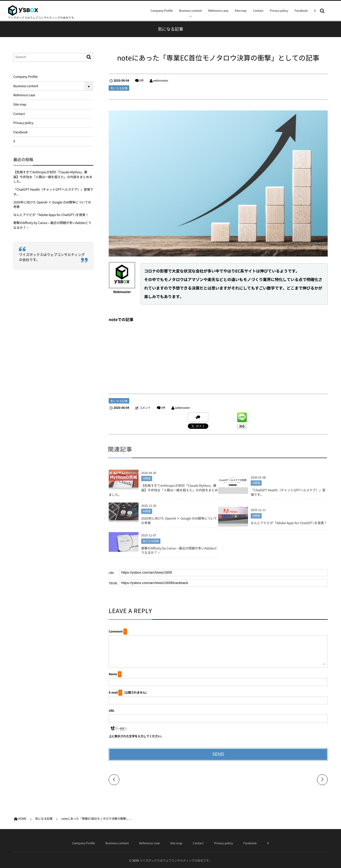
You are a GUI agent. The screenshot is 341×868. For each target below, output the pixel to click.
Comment (116, 631)
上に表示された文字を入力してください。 (136, 736)
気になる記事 (119, 88)
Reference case (218, 11)
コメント (145, 408)
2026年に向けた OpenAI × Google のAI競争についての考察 (179, 522)
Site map (241, 11)
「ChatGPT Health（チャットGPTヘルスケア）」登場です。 (288, 494)
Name (113, 674)
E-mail (113, 692)
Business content (190, 11)
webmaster (161, 80)
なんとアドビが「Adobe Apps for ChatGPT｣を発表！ (289, 525)
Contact (258, 11)
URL (112, 711)
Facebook (301, 11)
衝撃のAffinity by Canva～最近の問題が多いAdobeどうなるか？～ (179, 552)
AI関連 (147, 480)
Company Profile (162, 11)
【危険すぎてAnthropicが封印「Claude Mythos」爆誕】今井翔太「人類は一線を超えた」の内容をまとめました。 (163, 492)
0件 (142, 80)
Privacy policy (279, 11)
